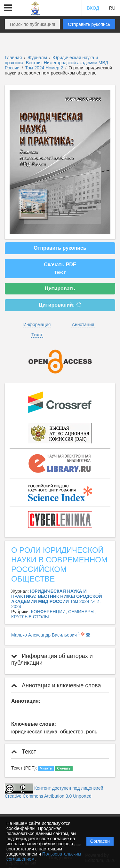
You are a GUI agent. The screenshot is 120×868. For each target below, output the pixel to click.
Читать (46, 768)
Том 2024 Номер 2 (44, 68)
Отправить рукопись (89, 24)
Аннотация (83, 325)
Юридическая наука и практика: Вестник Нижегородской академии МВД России (56, 63)
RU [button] (112, 8)
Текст (37, 335)
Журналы (37, 58)
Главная (13, 58)
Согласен (100, 841)
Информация (37, 325)
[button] (8, 8)
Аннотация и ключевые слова (56, 685)
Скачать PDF (60, 268)
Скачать (64, 768)
